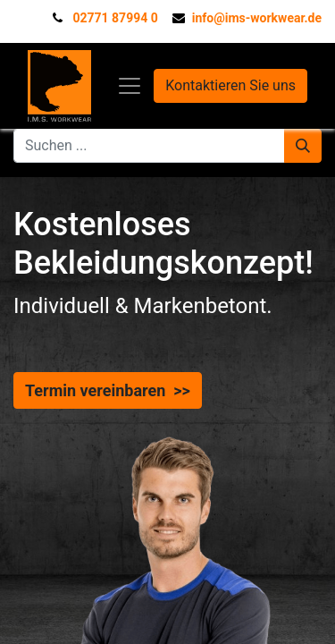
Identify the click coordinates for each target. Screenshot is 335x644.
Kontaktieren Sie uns (230, 85)
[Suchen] (303, 146)
